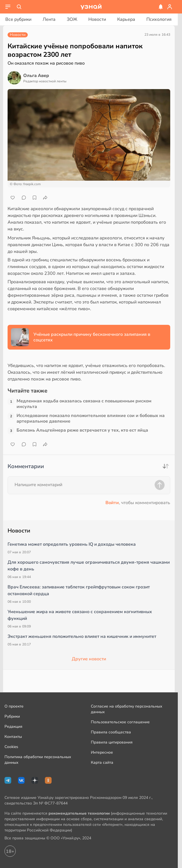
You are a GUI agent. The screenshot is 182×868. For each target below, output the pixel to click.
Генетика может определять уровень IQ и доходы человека (72, 544)
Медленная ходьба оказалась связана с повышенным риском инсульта (84, 404)
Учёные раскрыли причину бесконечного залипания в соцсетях (92, 337)
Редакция (13, 727)
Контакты (13, 737)
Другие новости (89, 659)
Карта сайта (102, 762)
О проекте (14, 706)
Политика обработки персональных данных (38, 760)
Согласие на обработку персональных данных (126, 709)
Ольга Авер (36, 76)
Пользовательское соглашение (120, 722)
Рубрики (12, 716)
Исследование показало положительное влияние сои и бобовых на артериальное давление (91, 418)
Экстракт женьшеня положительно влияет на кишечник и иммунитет (82, 636)
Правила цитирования (112, 742)
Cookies (11, 747)
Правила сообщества (111, 732)
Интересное (102, 752)
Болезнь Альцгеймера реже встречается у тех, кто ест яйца (82, 430)
